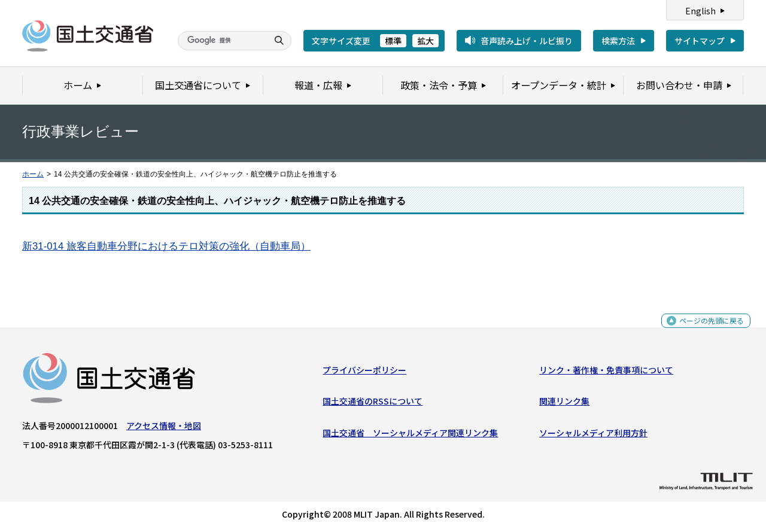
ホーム (33, 174)
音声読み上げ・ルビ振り (527, 41)
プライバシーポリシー (364, 373)
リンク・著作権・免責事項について (606, 373)
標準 (393, 41)
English (700, 11)
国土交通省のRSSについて (373, 404)
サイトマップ (700, 41)
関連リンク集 (564, 404)
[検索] (221, 41)
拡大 (425, 41)
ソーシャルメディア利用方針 (593, 435)
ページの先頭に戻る (707, 329)
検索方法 (618, 41)
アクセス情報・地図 (164, 428)
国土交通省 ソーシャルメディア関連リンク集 (410, 435)
